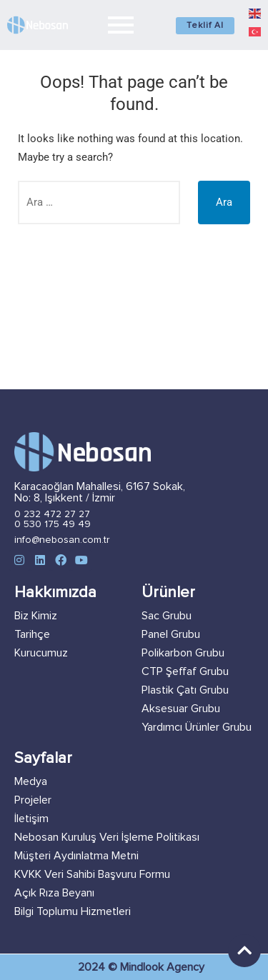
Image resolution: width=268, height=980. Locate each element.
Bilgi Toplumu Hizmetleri (73, 911)
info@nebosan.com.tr (62, 540)
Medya (31, 781)
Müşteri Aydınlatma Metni (76, 856)
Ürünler (168, 593)
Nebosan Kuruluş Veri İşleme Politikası (107, 837)
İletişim (31, 819)
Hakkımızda (55, 593)
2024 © (99, 967)
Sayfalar (43, 759)
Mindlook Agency (162, 967)
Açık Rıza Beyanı (54, 893)
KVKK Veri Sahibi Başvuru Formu (92, 874)
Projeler (33, 800)
